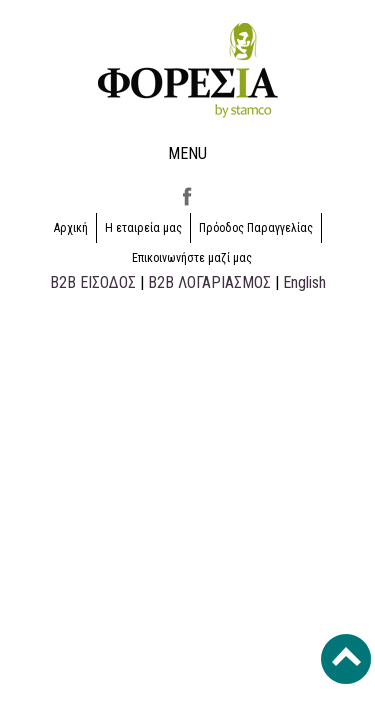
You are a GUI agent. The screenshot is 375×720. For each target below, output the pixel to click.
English (304, 282)
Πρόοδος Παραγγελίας (256, 228)
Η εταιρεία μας (143, 228)
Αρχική (71, 228)
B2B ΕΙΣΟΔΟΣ (93, 282)
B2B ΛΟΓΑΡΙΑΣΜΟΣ (209, 282)
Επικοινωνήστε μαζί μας (192, 258)
